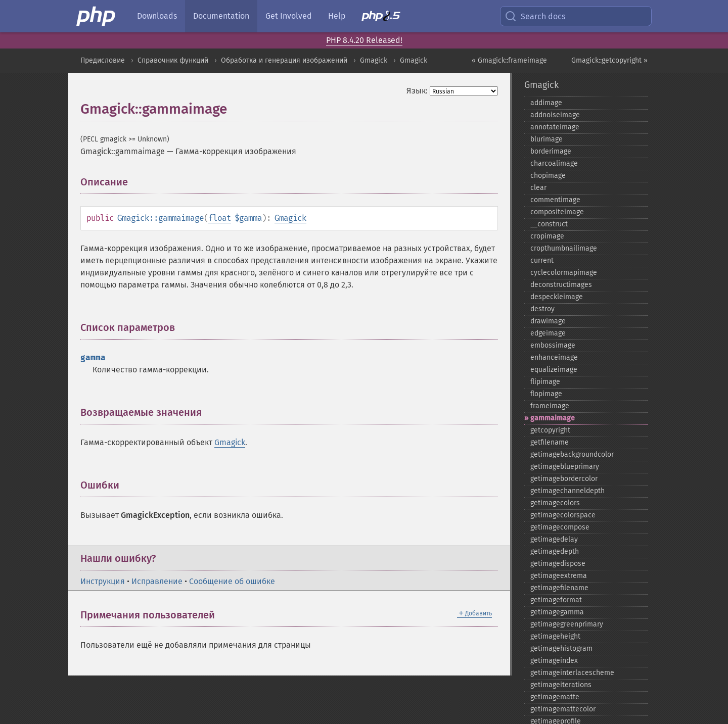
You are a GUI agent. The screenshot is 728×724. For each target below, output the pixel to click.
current (542, 260)
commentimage (555, 200)
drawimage (548, 321)
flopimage (546, 394)
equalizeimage (554, 370)
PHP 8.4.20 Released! (364, 40)
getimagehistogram (561, 648)
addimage (546, 103)
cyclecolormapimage (564, 273)
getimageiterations (561, 685)
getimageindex (554, 661)
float (220, 218)
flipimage (545, 382)
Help (337, 16)
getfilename (550, 442)
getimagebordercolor (564, 479)
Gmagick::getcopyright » (609, 60)
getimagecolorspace (563, 515)
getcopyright (550, 430)
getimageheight (555, 636)
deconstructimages (561, 285)
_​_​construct (549, 224)
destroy (542, 309)
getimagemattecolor (563, 709)
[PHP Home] (97, 16)
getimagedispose (558, 564)
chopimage (548, 176)
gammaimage (553, 418)
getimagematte (555, 697)
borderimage (551, 151)
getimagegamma (557, 612)
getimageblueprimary (565, 467)
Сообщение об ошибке (232, 581)
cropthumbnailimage (564, 248)
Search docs (535, 16)
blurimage (547, 139)
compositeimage (557, 212)
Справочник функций (173, 60)
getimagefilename (559, 588)
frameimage (550, 406)
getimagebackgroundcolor (572, 454)
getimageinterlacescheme (572, 673)
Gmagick (374, 60)
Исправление (157, 581)
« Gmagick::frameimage (509, 60)
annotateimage (555, 127)
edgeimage (548, 333)
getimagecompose (560, 527)
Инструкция (103, 581)
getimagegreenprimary (567, 624)
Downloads (157, 16)
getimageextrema (559, 576)
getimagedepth (555, 551)
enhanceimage (554, 357)
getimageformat (556, 600)
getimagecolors (555, 503)
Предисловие (103, 60)
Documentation (221, 16)
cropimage (547, 236)
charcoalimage (554, 163)
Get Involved (289, 16)
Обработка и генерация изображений (284, 60)
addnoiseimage (555, 115)
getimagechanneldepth (567, 491)
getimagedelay (554, 539)
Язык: (417, 91)
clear (538, 188)
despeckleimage (557, 297)
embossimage (553, 345)
